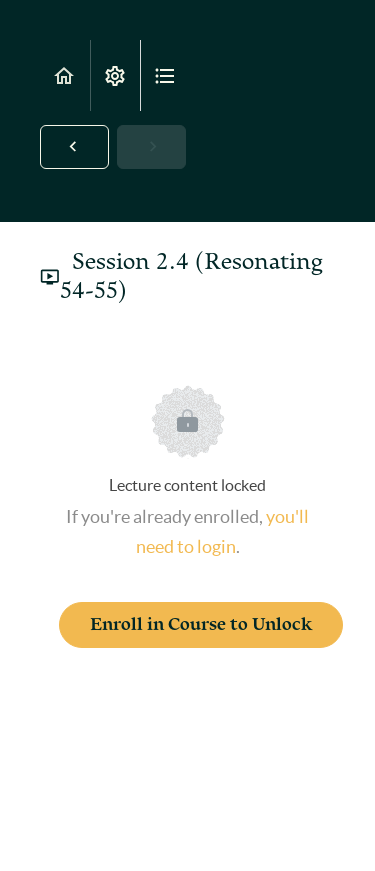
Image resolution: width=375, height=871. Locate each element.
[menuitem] (115, 75)
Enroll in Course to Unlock (201, 624)
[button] (65, 75)
